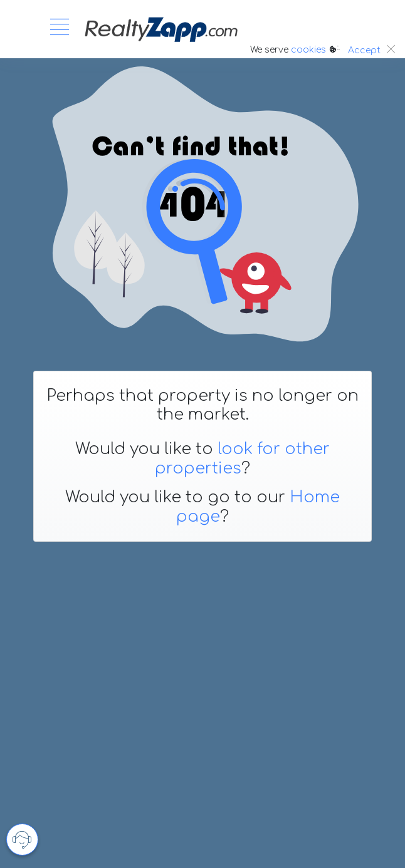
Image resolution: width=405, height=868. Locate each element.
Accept (364, 50)
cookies (308, 50)
